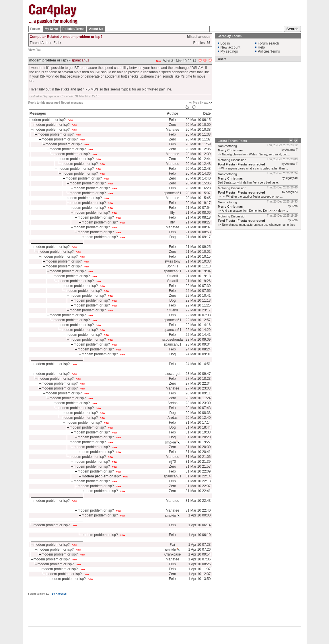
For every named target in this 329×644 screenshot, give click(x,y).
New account (230, 47)
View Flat (35, 50)
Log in (225, 43)
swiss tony (173, 261)
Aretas (173, 403)
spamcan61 (80, 60)
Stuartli (173, 276)
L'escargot (173, 374)
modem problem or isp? (83, 37)
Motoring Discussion (232, 160)
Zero (173, 125)
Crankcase (173, 554)
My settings (229, 51)
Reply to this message (44, 103)
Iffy (173, 213)
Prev (196, 103)
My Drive (51, 29)
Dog (172, 237)
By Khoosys (59, 594)
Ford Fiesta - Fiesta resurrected (242, 164)
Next (205, 103)
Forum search (268, 43)
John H (172, 266)
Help (261, 47)
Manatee (173, 130)
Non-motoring (228, 146)
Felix (173, 120)
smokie (172, 442)
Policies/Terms (74, 29)
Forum (35, 29)
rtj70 (173, 462)
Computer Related (45, 37)
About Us (96, 29)
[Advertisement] (196, 13)
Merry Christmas (230, 150)
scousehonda (173, 340)
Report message (72, 103)
